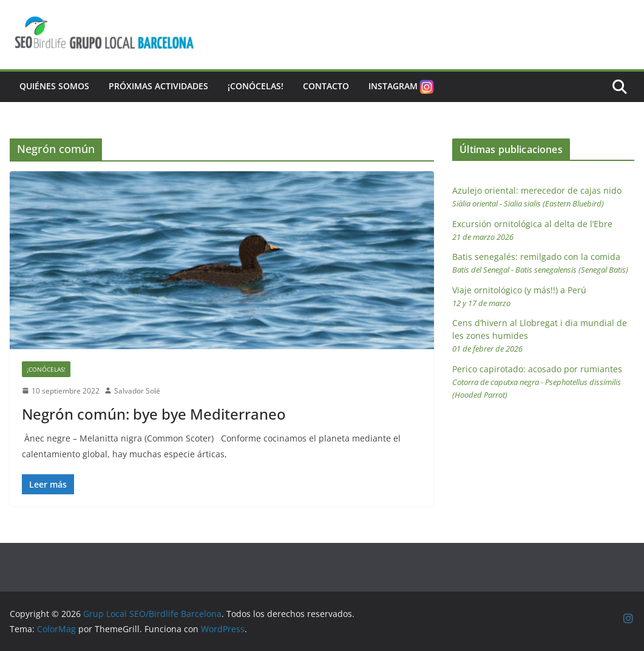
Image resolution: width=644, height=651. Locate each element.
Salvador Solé (137, 391)
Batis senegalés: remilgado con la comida (540, 263)
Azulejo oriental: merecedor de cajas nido (537, 197)
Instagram (402, 87)
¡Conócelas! (256, 86)
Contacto (326, 86)
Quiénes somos (54, 86)
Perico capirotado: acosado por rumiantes (537, 382)
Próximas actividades (158, 86)
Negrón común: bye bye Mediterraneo (154, 414)
